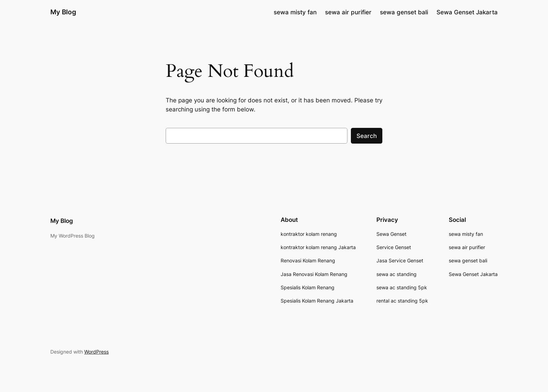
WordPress (96, 352)
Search (367, 136)
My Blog (63, 12)
